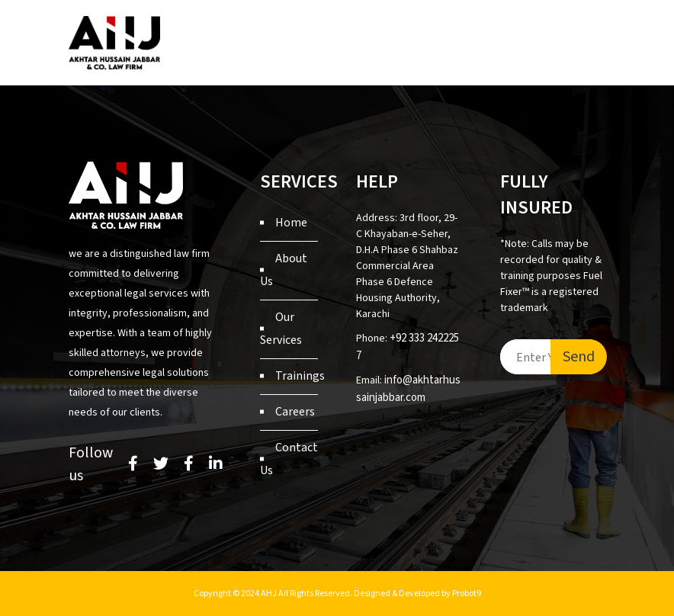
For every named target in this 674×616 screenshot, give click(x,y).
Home (291, 223)
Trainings (300, 376)
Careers (295, 412)
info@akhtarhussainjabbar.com (408, 389)
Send (579, 357)
